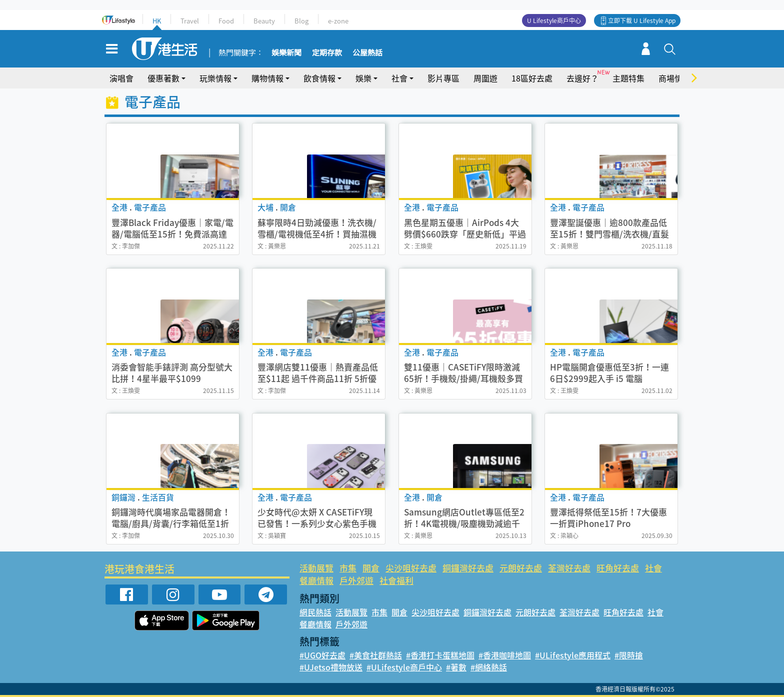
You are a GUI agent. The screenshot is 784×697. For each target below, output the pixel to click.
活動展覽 (316, 568)
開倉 (371, 568)
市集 (348, 568)
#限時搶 (629, 655)
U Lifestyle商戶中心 (554, 20)
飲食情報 (319, 78)
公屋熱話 (367, 53)
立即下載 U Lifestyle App (642, 20)
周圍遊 (485, 78)
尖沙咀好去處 (411, 568)
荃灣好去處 (569, 568)
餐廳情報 (316, 580)
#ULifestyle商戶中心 (404, 667)
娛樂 (363, 78)
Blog (301, 21)
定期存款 (327, 53)
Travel (190, 21)
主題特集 (628, 78)
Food (226, 21)
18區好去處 (532, 78)
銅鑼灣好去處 (468, 568)
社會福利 (396, 580)
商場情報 (674, 78)
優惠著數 (163, 78)
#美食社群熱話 (376, 655)
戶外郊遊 (356, 580)
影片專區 (443, 78)
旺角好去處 (618, 568)
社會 (399, 78)
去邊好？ (582, 78)
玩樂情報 (215, 78)
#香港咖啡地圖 (505, 655)
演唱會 (121, 78)
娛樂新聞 (286, 53)
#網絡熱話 (489, 667)
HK (157, 21)
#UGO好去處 (322, 655)
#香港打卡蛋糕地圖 (440, 655)
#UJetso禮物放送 (331, 667)
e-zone (338, 21)
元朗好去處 (521, 568)
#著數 (456, 667)
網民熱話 (315, 612)
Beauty (264, 21)
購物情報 (267, 78)
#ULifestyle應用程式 (573, 655)
